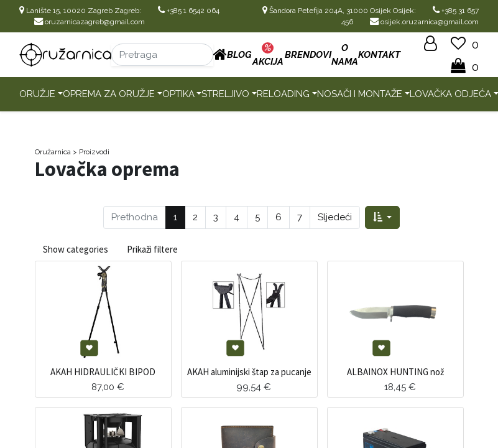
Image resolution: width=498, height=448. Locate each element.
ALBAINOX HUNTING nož (395, 372)
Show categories (76, 249)
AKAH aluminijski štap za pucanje (249, 372)
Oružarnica (53, 152)
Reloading (283, 94)
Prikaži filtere (152, 249)
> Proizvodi (91, 152)
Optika (178, 94)
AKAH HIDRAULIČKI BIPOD (103, 372)
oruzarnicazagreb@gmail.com (90, 22)
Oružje (37, 94)
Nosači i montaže (360, 94)
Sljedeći (335, 217)
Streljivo (225, 94)
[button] (382, 217)
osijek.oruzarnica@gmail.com (424, 22)
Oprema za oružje (109, 94)
